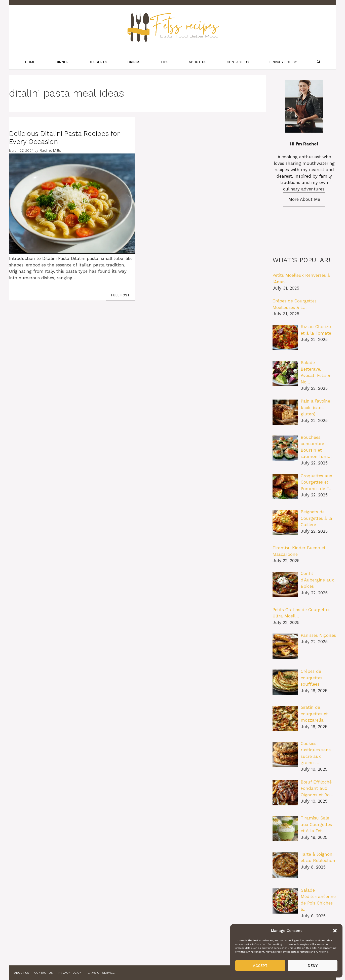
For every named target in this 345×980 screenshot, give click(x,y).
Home (30, 62)
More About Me (304, 199)
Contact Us (238, 62)
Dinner (62, 62)
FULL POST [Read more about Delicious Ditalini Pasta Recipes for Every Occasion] (120, 295)
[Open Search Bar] (319, 62)
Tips (165, 62)
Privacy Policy (283, 62)
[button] (335, 931)
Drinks (134, 62)
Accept (260, 966)
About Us (198, 62)
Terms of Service (100, 973)
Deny (313, 966)
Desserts (98, 62)
